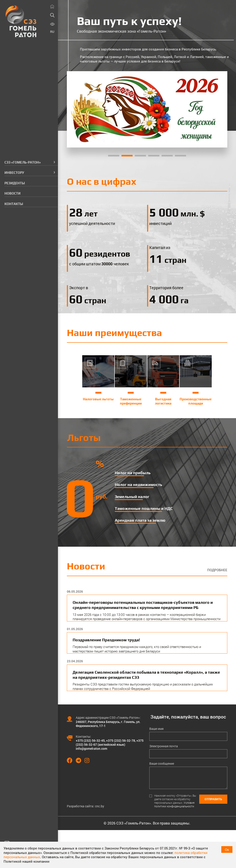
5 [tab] (167, 156)
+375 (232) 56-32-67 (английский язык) (110, 742)
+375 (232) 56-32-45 (90, 740)
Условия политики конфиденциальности (174, 804)
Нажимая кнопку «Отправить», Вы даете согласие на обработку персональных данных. (175, 801)
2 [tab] (127, 156)
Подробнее (217, 570)
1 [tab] (114, 156)
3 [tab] (140, 156)
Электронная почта (164, 746)
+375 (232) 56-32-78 (121, 740)
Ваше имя (156, 729)
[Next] (218, 109)
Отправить (213, 799)
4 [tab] (154, 156)
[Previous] (76, 109)
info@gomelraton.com (91, 749)
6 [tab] (181, 156)
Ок (227, 850)
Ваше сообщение (162, 764)
